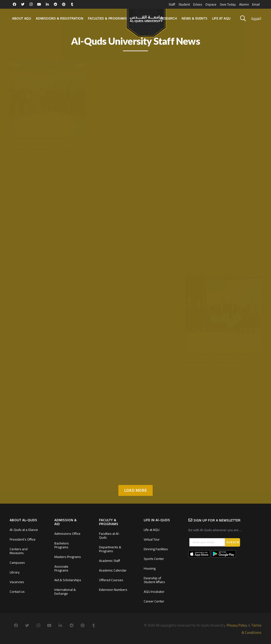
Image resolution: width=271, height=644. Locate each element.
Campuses (17, 563)
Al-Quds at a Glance (24, 530)
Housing (150, 568)
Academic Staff (110, 561)
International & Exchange (65, 592)
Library (15, 572)
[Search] (243, 18)
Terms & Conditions (251, 629)
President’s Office (23, 539)
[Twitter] (23, 4)
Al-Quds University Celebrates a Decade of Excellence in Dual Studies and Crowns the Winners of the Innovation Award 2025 (218, 361)
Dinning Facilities (156, 549)
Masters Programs (68, 557)
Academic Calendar (113, 570)
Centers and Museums (19, 551)
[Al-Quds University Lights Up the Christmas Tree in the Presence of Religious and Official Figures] (223, 173)
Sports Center (154, 559)
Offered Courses (111, 580)
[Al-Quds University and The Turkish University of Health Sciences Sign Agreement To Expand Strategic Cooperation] (135, 383)
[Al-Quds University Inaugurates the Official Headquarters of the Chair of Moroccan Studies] (135, 63)
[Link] (146, 21)
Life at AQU (152, 530)
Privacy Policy (237, 625)
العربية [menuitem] (256, 18)
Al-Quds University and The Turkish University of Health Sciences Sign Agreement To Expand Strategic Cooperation (135, 466)
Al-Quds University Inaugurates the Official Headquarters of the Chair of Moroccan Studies (134, 144)
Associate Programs (61, 568)
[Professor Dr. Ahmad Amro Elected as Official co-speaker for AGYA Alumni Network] (48, 383)
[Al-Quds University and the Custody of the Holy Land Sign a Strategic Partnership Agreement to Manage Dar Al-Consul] (48, 63)
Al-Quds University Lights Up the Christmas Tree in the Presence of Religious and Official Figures (223, 254)
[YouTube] (39, 4)
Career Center (154, 601)
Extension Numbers (113, 590)
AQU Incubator (154, 592)
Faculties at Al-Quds (109, 535)
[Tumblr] (72, 4)
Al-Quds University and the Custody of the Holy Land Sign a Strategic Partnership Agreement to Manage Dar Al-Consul (47, 146)
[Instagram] (31, 4)
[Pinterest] (64, 4)
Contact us (17, 592)
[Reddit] (56, 4)
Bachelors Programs (62, 545)
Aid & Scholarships (68, 580)
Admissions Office (67, 534)
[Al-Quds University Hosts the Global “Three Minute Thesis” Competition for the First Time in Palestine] (48, 173)
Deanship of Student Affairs (154, 580)
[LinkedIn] (47, 4)
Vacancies (17, 582)
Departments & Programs (110, 549)
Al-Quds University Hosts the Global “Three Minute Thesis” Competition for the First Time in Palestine (46, 256)
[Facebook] (14, 4)
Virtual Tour (152, 539)
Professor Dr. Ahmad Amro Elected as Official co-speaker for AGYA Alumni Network (45, 463)
